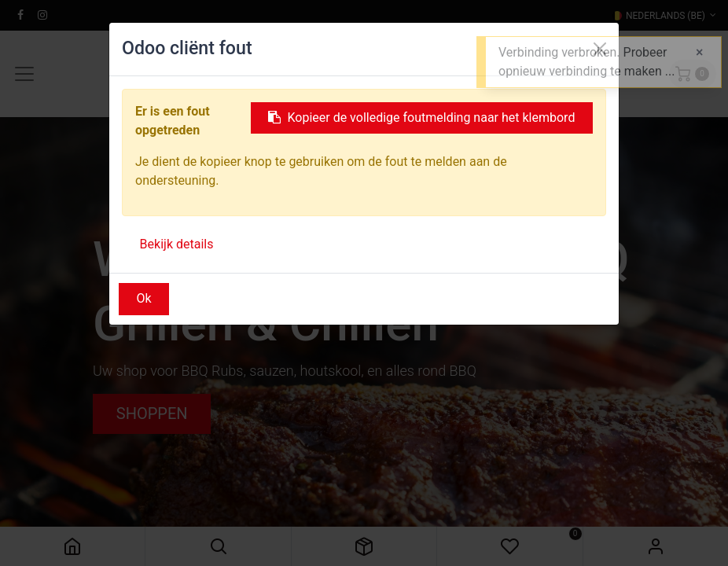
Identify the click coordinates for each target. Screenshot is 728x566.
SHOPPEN (152, 413)
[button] (218, 546)
